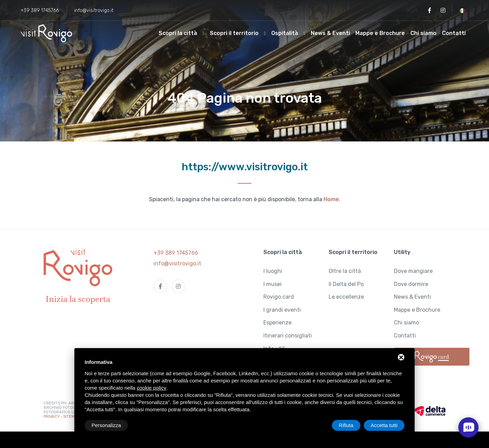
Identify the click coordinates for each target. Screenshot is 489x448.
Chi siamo (423, 33)
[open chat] (468, 427)
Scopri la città (179, 33)
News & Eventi (330, 33)
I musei (272, 284)
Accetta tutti (384, 425)
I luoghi (273, 271)
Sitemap (71, 417)
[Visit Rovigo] (46, 33)
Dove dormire (411, 284)
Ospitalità (285, 33)
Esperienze (277, 323)
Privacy (52, 417)
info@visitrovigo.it (94, 10)
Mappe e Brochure (380, 33)
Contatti (454, 33)
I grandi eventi (282, 310)
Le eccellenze (346, 297)
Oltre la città (345, 271)
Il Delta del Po (346, 284)
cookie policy (151, 388)
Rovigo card (279, 297)
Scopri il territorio (235, 33)
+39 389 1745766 (40, 10)
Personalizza (106, 425)
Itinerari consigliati (288, 336)
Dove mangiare (413, 271)
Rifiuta (346, 425)
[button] (464, 10)
